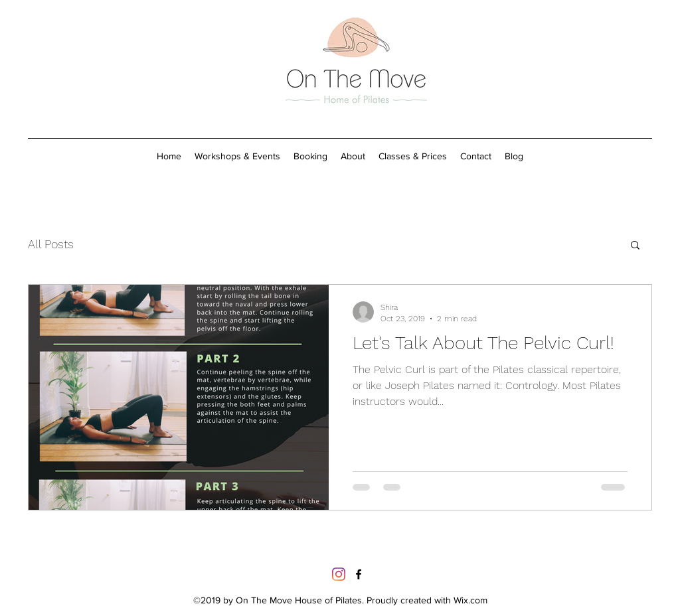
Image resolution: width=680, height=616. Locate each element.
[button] (635, 246)
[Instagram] (339, 574)
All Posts (51, 244)
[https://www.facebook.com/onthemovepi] (359, 574)
